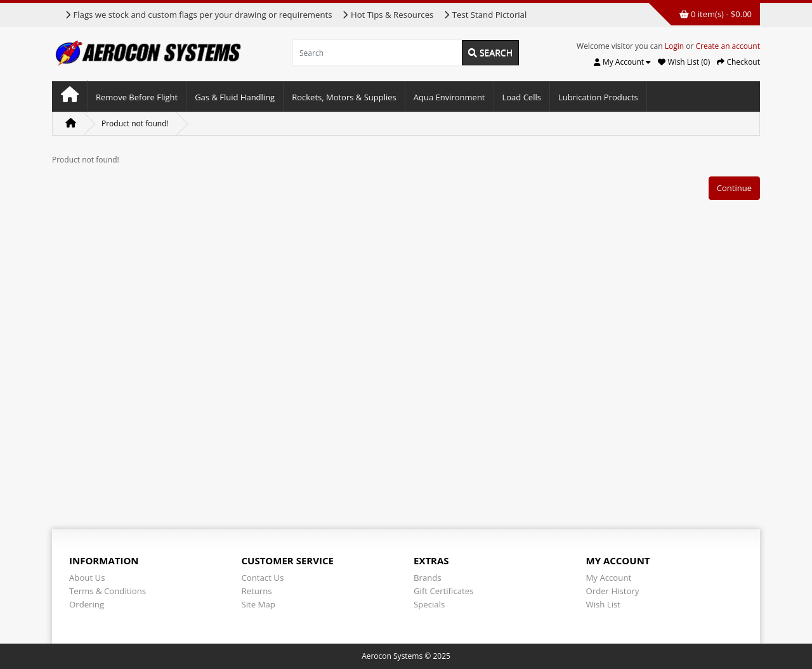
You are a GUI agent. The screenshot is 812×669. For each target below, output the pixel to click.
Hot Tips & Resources (388, 15)
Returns (257, 591)
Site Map (259, 604)
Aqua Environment (449, 97)
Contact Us (263, 578)
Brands (428, 578)
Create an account (728, 46)
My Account (609, 578)
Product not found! (135, 123)
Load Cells (522, 97)
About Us (87, 578)
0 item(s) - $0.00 (716, 14)
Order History (613, 591)
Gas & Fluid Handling (235, 97)
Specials (429, 604)
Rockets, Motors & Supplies (344, 97)
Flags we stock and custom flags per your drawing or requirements (198, 15)
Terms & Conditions (108, 591)
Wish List (604, 604)
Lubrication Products (598, 97)
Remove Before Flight (137, 97)
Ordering (87, 604)
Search (490, 52)
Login (674, 46)
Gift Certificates (443, 591)
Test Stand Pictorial (485, 15)
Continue (734, 188)
